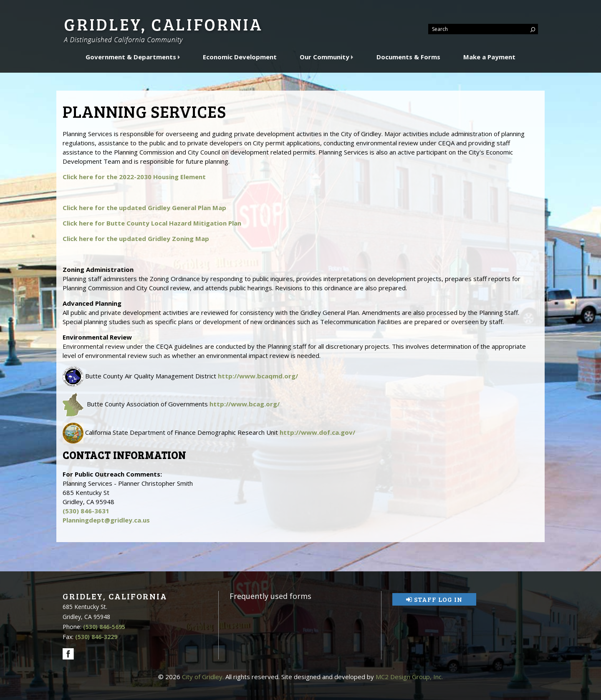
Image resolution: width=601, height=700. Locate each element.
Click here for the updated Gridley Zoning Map (136, 238)
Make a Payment (489, 57)
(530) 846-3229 (96, 637)
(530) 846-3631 (86, 511)
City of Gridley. (203, 677)
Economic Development (240, 57)
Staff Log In (434, 599)
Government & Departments (132, 57)
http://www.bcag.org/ (245, 404)
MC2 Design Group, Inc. (409, 677)
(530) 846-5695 (104, 627)
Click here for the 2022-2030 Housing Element (134, 177)
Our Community (325, 57)
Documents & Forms (408, 57)
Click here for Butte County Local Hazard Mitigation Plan (152, 223)
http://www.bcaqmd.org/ (258, 376)
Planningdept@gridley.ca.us (106, 520)
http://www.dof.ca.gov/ (317, 432)
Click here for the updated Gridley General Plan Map (144, 208)
